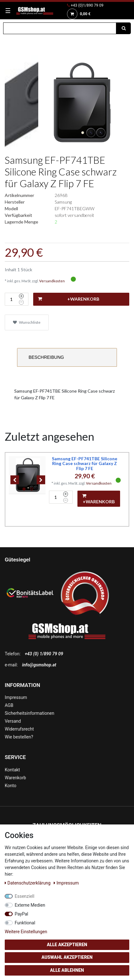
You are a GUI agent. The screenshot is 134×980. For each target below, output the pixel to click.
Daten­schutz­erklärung (28, 883)
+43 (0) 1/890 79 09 (44, 654)
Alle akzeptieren (67, 945)
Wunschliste (27, 322)
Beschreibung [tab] (46, 357)
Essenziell (25, 896)
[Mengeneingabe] (11, 299)
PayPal (22, 914)
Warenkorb (15, 778)
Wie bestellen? (19, 737)
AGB (9, 705)
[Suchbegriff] (60, 28)
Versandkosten (52, 281)
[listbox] (28, 475)
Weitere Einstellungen (26, 932)
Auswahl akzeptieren (67, 957)
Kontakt (12, 770)
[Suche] (124, 28)
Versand (13, 721)
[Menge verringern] (21, 302)
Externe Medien (30, 905)
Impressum (16, 697)
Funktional (25, 923)
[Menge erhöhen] (21, 296)
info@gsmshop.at (39, 665)
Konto (11, 786)
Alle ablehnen (67, 970)
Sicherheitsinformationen (30, 713)
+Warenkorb (69, 299)
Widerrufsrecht (19, 729)
